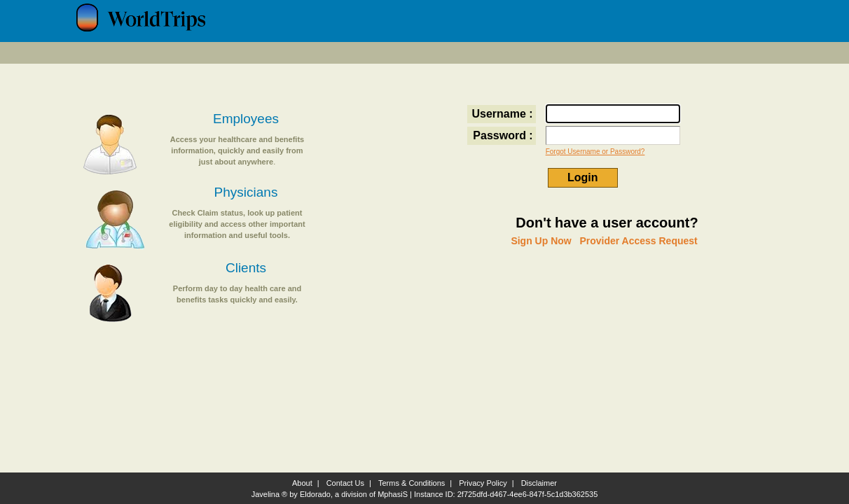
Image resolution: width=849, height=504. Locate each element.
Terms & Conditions (412, 483)
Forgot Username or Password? (595, 152)
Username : (503, 114)
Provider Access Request (638, 241)
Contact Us (345, 483)
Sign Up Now (541, 241)
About (302, 483)
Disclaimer (539, 483)
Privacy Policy (483, 483)
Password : (503, 135)
